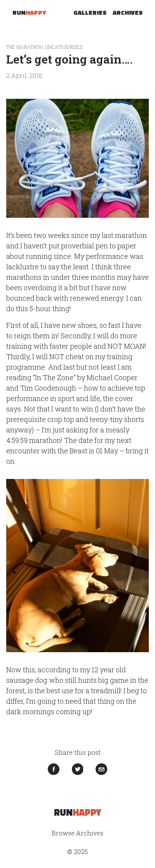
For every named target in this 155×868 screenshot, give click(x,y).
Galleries (90, 12)
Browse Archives (77, 833)
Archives (128, 12)
